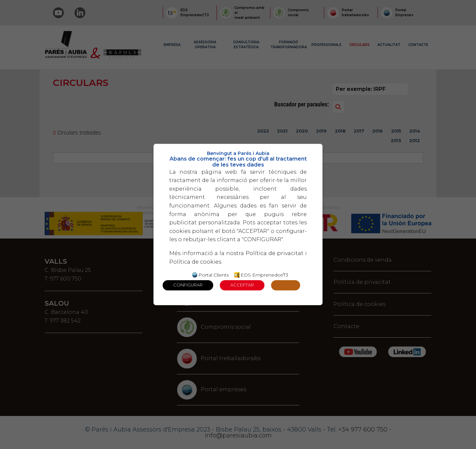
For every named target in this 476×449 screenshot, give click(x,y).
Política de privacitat (275, 253)
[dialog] (238, 225)
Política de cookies (195, 262)
